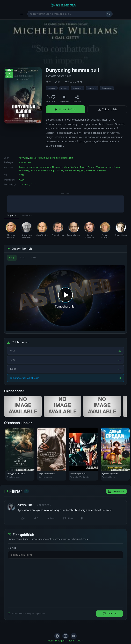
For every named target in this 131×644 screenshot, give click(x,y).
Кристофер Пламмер (51, 167)
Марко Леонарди (74, 170)
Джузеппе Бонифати (95, 170)
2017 (48, 82)
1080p (34, 257)
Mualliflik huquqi (56, 641)
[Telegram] (57, 636)
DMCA (80, 641)
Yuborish (110, 614)
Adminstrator (25, 505)
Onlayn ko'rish (65, 109)
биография (107, 88)
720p (23, 257)
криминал (77, 88)
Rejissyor (27, 215)
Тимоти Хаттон (104, 167)
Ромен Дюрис (88, 167)
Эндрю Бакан (56, 170)
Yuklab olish (107, 109)
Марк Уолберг (71, 167)
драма (64, 88)
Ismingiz (12, 548)
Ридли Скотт (26, 162)
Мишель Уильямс (29, 167)
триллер (52, 88)
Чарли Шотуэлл (39, 170)
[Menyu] (22, 14)
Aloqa (71, 641)
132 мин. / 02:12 (74, 82)
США (58, 82)
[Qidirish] (109, 14)
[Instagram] (65, 636)
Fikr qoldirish (116, 491)
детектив (92, 88)
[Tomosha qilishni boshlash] (65, 298)
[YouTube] (74, 636)
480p (12, 257)
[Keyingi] (126, 454)
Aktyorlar (12, 215)
